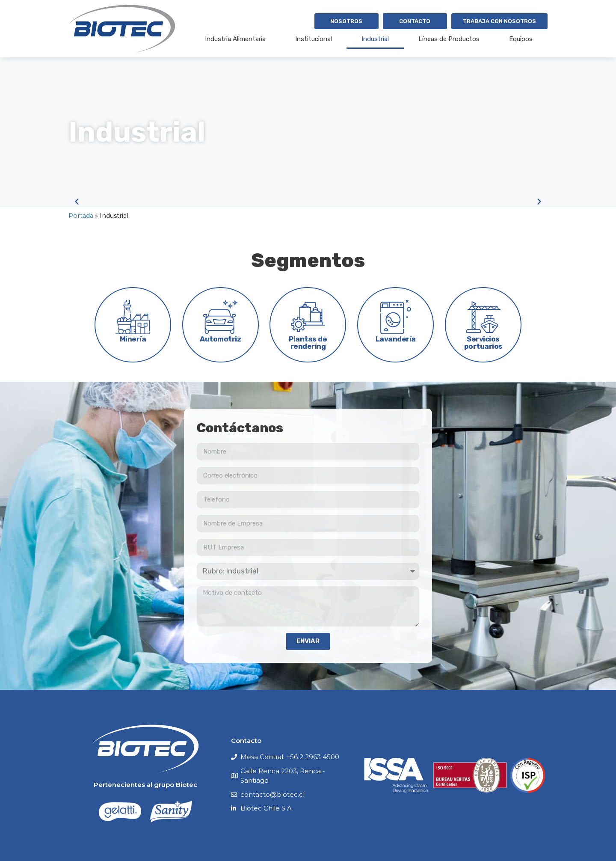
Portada (81, 216)
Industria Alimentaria (235, 39)
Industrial (375, 39)
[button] (77, 202)
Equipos (521, 39)
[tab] (133, 325)
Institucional (314, 39)
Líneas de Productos (449, 39)
